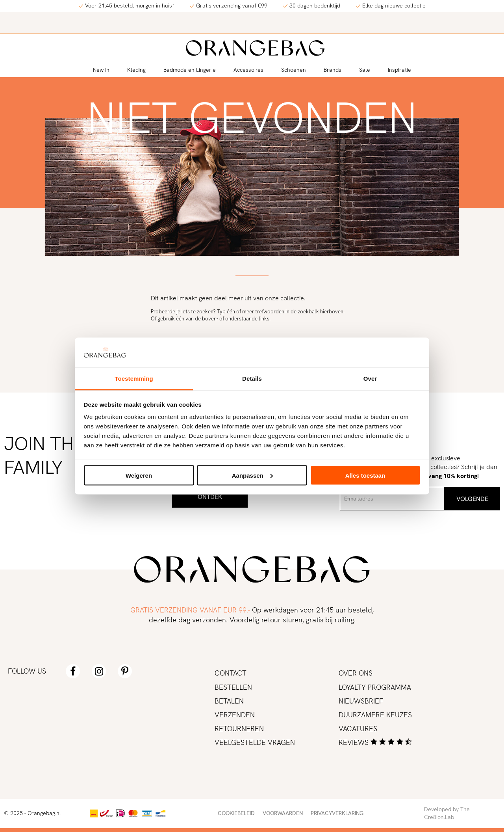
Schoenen (294, 70)
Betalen (229, 701)
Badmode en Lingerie (190, 70)
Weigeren (139, 475)
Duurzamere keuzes (375, 715)
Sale (365, 70)
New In (101, 70)
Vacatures (358, 729)
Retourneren (239, 729)
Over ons (356, 673)
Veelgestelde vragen (255, 742)
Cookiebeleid (236, 813)
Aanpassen (252, 475)
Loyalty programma (375, 687)
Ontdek (210, 497)
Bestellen (233, 687)
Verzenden (235, 715)
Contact (231, 673)
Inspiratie (399, 70)
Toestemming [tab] (134, 379)
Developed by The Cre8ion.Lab (447, 813)
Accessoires (248, 70)
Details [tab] (252, 379)
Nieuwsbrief (361, 701)
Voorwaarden (283, 813)
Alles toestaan (365, 475)
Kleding (136, 70)
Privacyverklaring (337, 813)
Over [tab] (370, 379)
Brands (333, 70)
